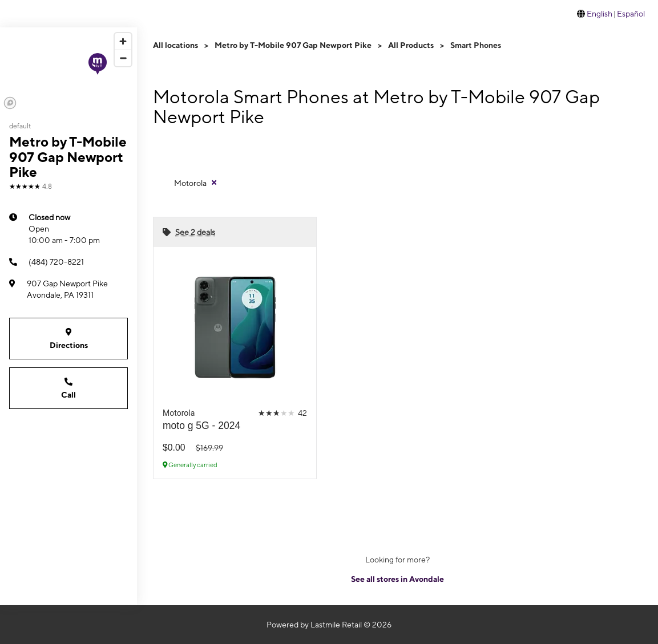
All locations (175, 45)
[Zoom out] (123, 58)
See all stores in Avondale (397, 579)
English (600, 14)
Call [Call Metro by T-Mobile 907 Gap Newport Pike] (68, 388)
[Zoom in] (123, 41)
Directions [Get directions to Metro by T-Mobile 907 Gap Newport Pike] (68, 338)
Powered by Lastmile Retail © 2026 (329, 625)
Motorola (190, 183)
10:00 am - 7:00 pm (64, 228)
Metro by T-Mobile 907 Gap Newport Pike (293, 45)
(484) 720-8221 (47, 262)
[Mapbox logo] (10, 103)
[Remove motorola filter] (196, 183)
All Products (411, 45)
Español (631, 14)
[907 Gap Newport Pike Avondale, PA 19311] (68, 289)
